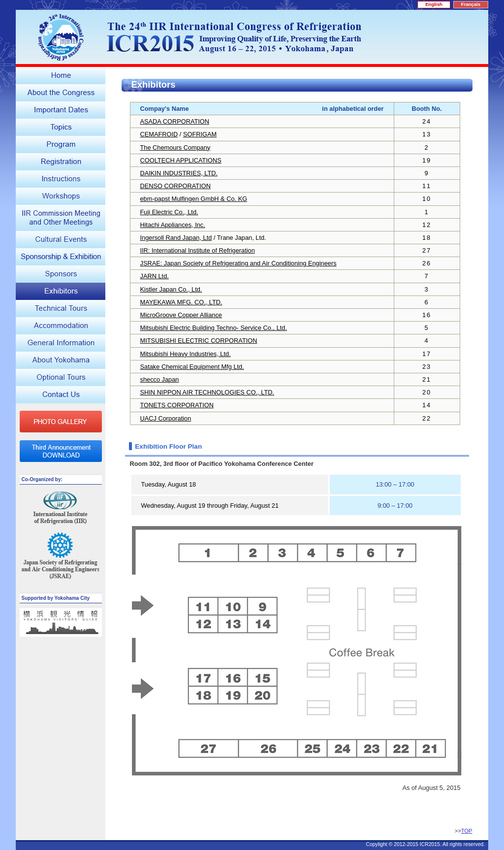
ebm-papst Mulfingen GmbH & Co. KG (194, 199)
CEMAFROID (159, 134)
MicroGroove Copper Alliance (181, 315)
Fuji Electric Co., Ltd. (169, 212)
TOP (467, 831)
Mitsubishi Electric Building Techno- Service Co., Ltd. (214, 328)
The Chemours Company (175, 147)
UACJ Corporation (166, 418)
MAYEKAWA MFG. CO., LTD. (181, 302)
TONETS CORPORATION (177, 405)
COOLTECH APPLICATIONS (181, 160)
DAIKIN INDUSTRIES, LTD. (179, 173)
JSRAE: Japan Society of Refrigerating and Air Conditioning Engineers (238, 263)
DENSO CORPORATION (175, 186)
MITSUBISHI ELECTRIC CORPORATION (199, 341)
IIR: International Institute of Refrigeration (198, 250)
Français (471, 4)
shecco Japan (160, 379)
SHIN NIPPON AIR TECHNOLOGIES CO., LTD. (207, 392)
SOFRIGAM (200, 134)
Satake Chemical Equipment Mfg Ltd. (192, 367)
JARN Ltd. (155, 276)
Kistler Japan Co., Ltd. (171, 289)
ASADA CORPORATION (175, 121)
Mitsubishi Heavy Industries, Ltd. (186, 354)
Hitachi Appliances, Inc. (173, 225)
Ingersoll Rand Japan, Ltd (176, 238)
